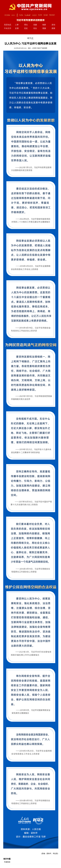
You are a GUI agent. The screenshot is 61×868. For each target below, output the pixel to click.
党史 (26, 28)
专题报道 (7, 862)
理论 (26, 25)
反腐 (17, 28)
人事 (17, 25)
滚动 (53, 25)
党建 (35, 25)
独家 (44, 25)
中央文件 (8, 28)
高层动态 (8, 25)
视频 (44, 28)
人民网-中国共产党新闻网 (39, 48)
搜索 (53, 28)
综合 (35, 28)
